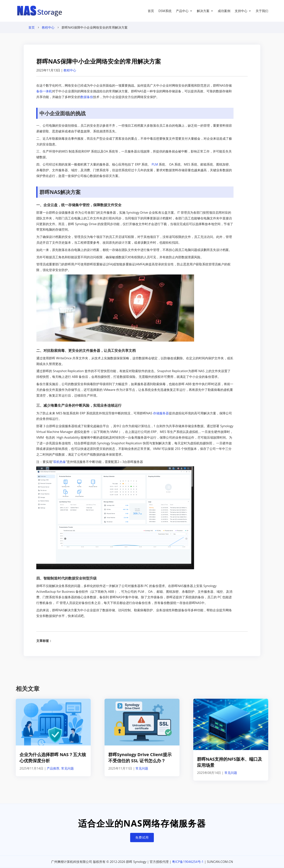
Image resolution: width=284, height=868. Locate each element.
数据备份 (87, 97)
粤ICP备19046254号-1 (188, 862)
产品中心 (182, 11)
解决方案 (203, 11)
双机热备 (60, 462)
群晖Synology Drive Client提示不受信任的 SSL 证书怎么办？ (140, 757)
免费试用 (142, 837)
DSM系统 (165, 11)
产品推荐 (53, 768)
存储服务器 (161, 413)
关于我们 (262, 11)
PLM (155, 164)
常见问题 (67, 768)
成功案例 (224, 11)
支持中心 (241, 11)
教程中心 (48, 27)
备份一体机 (44, 91)
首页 (151, 11)
